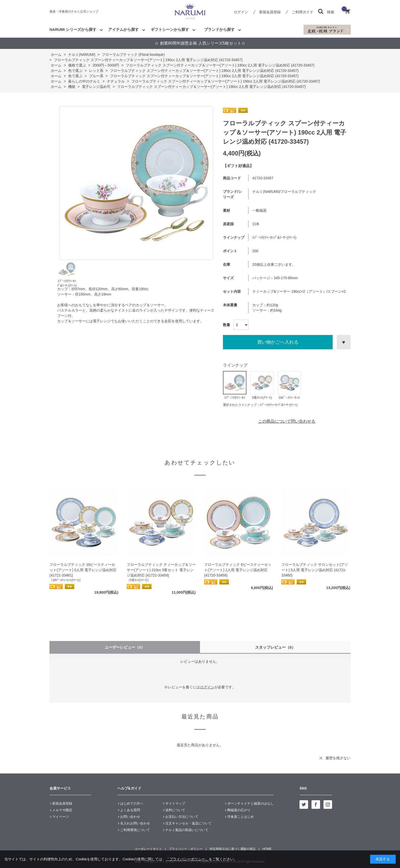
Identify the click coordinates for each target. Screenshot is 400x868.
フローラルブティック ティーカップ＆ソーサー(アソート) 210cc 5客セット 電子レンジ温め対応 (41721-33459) (161, 570)
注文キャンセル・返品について (189, 823)
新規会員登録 (270, 12)
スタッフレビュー (275, 647)
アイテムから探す (123, 29)
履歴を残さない (338, 758)
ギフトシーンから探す (170, 29)
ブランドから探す (219, 29)
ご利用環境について (135, 830)
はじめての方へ (132, 803)
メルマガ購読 (62, 810)
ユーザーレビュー (125, 647)
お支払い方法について (182, 817)
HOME (267, 849)
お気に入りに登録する (344, 342)
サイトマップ (175, 803)
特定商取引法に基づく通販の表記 (233, 849)
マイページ (61, 817)
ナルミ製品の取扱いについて (187, 830)
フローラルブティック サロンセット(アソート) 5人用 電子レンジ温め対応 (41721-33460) (315, 570)
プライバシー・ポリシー (186, 849)
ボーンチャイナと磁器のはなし (251, 803)
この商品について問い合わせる (287, 421)
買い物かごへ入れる (278, 342)
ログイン (241, 12)
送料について (175, 810)
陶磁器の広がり (239, 810)
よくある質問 (130, 810)
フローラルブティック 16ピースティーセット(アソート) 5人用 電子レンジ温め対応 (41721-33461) (83, 570)
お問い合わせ (130, 817)
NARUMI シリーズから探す (73, 29)
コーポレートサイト (148, 849)
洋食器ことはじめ (241, 817)
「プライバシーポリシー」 (187, 859)
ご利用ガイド (303, 12)
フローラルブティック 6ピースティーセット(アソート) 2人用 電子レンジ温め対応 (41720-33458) (238, 570)
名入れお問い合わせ (135, 823)
